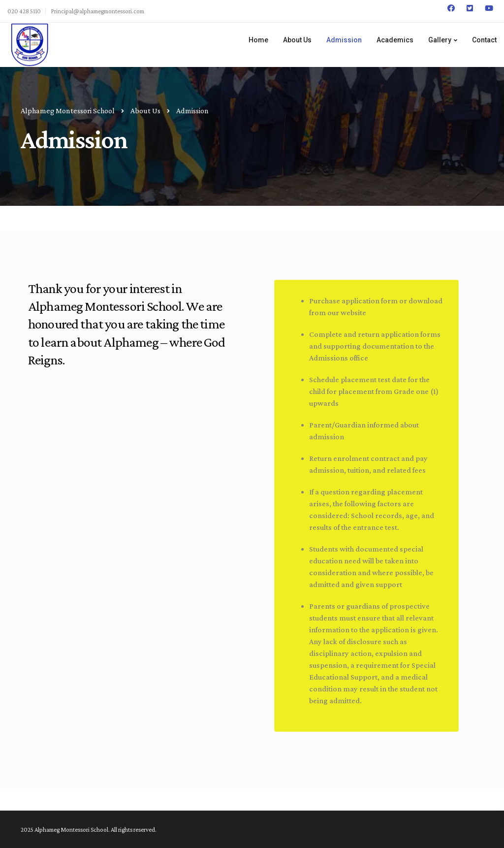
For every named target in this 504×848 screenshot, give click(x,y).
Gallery (440, 40)
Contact (484, 40)
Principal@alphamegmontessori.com (97, 11)
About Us (297, 40)
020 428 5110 (24, 11)
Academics (395, 40)
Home (258, 40)
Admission (344, 40)
